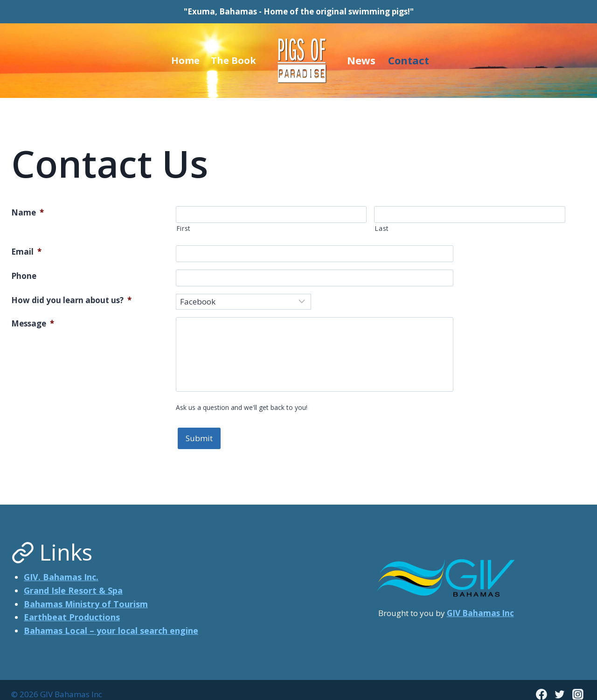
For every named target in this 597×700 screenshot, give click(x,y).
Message (33, 323)
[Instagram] (578, 686)
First (184, 228)
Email (26, 252)
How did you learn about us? (71, 300)
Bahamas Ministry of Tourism (86, 595)
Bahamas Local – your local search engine (111, 622)
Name (28, 212)
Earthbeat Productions (72, 609)
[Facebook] (541, 686)
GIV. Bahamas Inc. (61, 568)
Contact (409, 60)
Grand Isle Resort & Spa (73, 582)
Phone (24, 276)
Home (185, 60)
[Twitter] (560, 686)
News (361, 60)
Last (382, 228)
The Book (233, 60)
